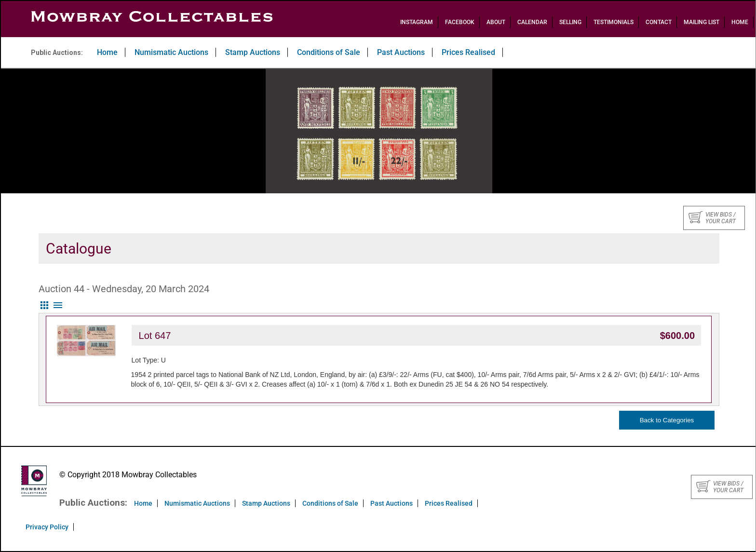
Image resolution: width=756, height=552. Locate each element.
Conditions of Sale (329, 52)
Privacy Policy (47, 527)
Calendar (532, 22)
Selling (570, 22)
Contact (659, 22)
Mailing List (702, 22)
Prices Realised (468, 52)
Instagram (417, 22)
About (496, 22)
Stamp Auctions (253, 52)
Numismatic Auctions (171, 52)
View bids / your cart (712, 218)
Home (740, 22)
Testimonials (614, 22)
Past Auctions (401, 52)
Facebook (460, 22)
